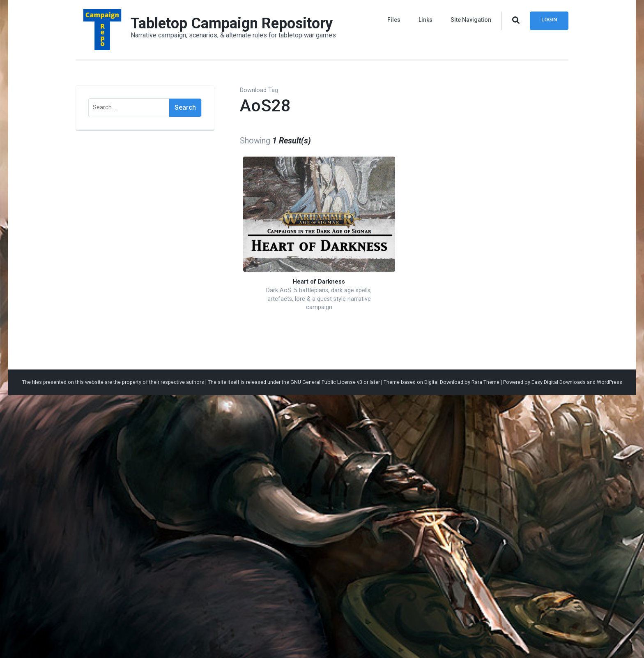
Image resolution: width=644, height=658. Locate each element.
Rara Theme (485, 382)
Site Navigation (471, 20)
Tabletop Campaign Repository (232, 23)
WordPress (609, 382)
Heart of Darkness (319, 282)
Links (425, 20)
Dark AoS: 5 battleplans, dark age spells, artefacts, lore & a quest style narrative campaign (319, 299)
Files (394, 20)
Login (549, 20)
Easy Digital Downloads (559, 382)
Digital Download (444, 382)
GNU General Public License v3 (326, 382)
